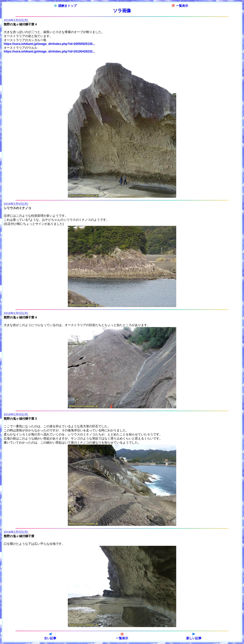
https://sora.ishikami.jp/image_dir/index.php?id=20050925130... (49, 44)
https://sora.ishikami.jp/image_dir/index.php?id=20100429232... (49, 51)
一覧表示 (180, 6)
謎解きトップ (65, 6)
